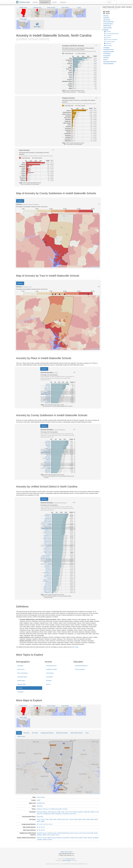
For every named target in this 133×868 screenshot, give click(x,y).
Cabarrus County (41, 838)
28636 (88, 820)
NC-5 (38, 824)
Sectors (48, 684)
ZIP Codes (35, 733)
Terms (66, 852)
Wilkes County (46, 835)
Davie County (74, 833)
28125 (72, 820)
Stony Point (40, 817)
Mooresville (58, 809)
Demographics (45, 2)
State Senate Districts (76, 733)
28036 (59, 820)
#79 (74, 429)
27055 (51, 820)
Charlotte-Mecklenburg (63, 833)
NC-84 (39, 830)
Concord (67, 812)
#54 (74, 372)
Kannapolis (95, 838)
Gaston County (83, 838)
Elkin (68, 838)
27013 (39, 820)
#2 (96, 98)
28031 (55, 820)
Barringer (39, 812)
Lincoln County (82, 833)
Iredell (38, 800)
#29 (99, 287)
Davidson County (61, 838)
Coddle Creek (60, 812)
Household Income (51, 666)
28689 (43, 821)
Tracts (87, 733)
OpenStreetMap (67, 860)
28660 (92, 820)
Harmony (45, 809)
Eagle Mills (87, 812)
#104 (74, 503)
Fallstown (93, 812)
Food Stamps (50, 673)
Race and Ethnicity (23, 673)
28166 (76, 820)
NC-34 (39, 827)
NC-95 (43, 830)
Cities (19, 733)
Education (63, 2)
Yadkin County (55, 835)
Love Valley (51, 809)
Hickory (90, 838)
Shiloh (53, 814)
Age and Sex (21, 669)
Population (20, 666)
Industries (49, 681)
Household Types (22, 677)
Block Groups (21, 736)
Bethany (45, 812)
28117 (67, 820)
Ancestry (20, 688)
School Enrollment (80, 669)
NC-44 (43, 827)
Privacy (70, 852)
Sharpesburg (47, 814)
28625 (80, 820)
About (62, 852)
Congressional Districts (47, 733)
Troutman (65, 809)
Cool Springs (74, 812)
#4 (99, 204)
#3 (53, 150)
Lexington (39, 839)
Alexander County (42, 833)
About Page (75, 647)
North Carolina (41, 797)
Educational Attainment (81, 666)
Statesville (40, 806)
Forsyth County (74, 838)
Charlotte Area (41, 803)
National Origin (22, 684)
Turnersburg (65, 814)
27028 (47, 820)
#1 (96, 46)
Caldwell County (51, 838)
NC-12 (46, 824)
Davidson (39, 809)
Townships (26, 733)
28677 (96, 820)
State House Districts (62, 733)
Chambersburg (52, 812)
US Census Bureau (70, 859)
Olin (42, 814)
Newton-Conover (47, 839)
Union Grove (72, 814)
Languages (20, 692)
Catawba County (52, 833)
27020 (43, 820)
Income (55, 2)
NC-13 (51, 824)
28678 (39, 821)
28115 (63, 820)
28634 (84, 820)
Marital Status (21, 681)
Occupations (50, 677)
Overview (35, 2)
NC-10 (42, 824)
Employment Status (52, 669)
